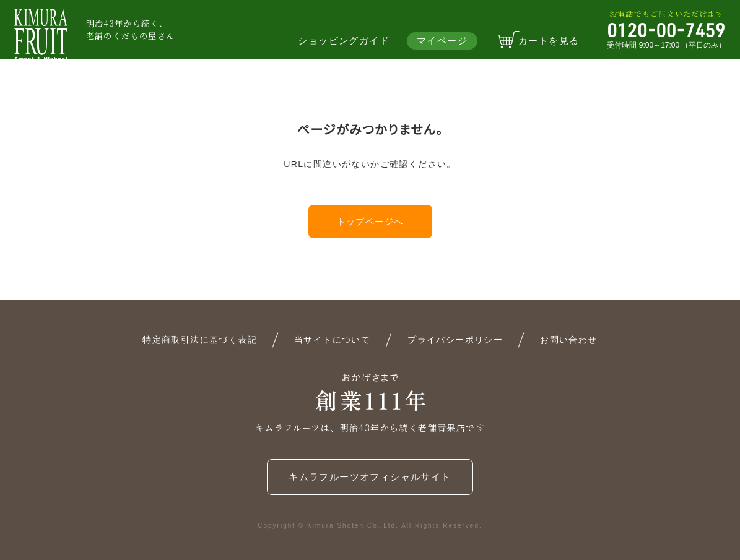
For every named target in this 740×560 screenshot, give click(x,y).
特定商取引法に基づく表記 (200, 340)
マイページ (442, 41)
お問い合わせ (568, 340)
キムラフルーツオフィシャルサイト (370, 477)
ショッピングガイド (344, 41)
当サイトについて (332, 340)
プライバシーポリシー (455, 340)
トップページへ (370, 222)
